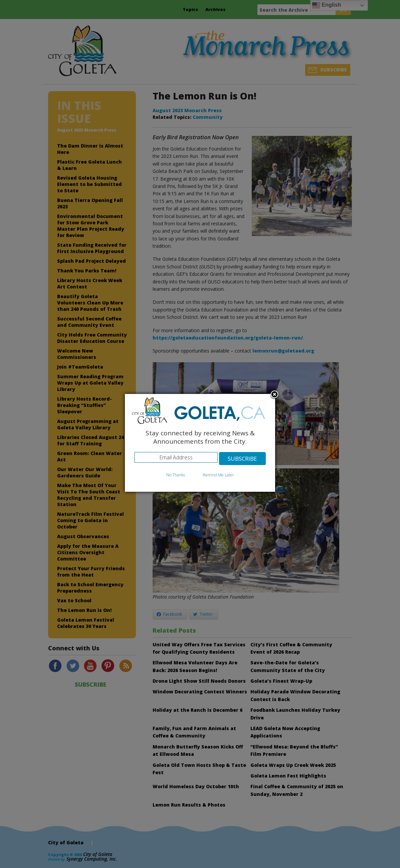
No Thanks (176, 475)
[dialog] (200, 443)
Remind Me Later (218, 475)
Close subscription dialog (274, 395)
